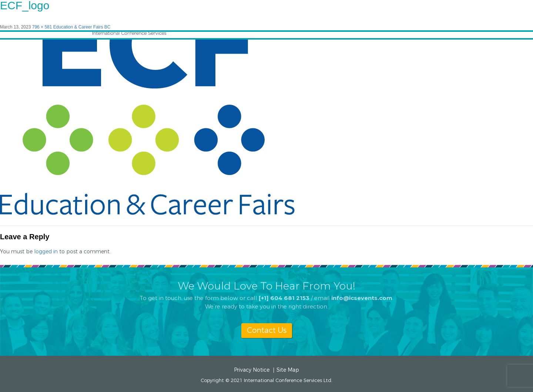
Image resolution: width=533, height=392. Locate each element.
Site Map (288, 370)
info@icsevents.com (362, 295)
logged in (46, 252)
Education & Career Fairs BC (82, 27)
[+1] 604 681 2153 (284, 295)
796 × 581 (42, 27)
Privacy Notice (252, 370)
